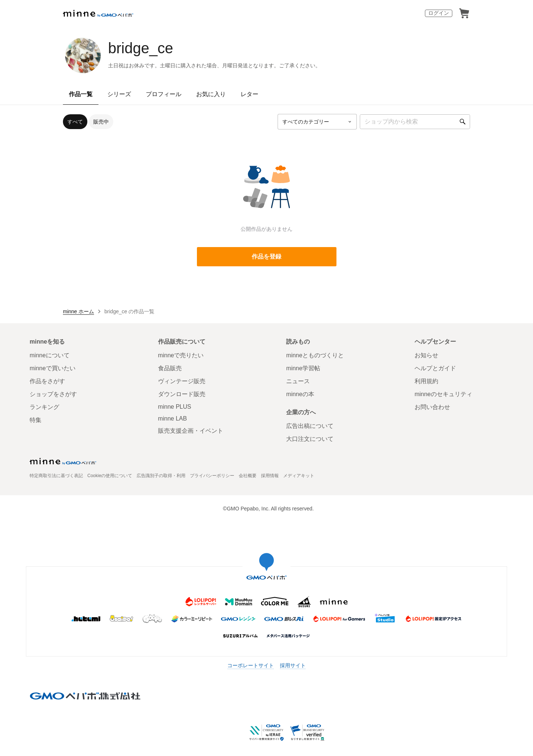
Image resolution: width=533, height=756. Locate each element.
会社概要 (248, 476)
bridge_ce (141, 48)
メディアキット (299, 476)
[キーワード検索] (415, 122)
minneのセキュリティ (443, 394)
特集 (36, 420)
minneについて (50, 355)
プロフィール (164, 94)
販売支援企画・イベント (191, 431)
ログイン (439, 13)
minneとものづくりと (315, 355)
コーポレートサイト (251, 665)
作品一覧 (81, 94)
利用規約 (426, 381)
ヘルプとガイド (435, 368)
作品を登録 (266, 256)
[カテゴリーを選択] (317, 122)
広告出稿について (310, 426)
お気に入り (211, 94)
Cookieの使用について (110, 476)
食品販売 (170, 368)
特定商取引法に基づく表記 (56, 476)
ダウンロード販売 (182, 394)
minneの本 (300, 394)
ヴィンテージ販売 (182, 381)
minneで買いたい (53, 368)
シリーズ (119, 94)
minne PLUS (175, 407)
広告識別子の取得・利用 (161, 476)
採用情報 (270, 476)
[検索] (463, 122)
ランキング (44, 407)
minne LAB (172, 418)
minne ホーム (78, 311)
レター (249, 94)
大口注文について (310, 439)
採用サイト (293, 665)
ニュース (298, 381)
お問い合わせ (432, 407)
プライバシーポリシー (212, 476)
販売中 (101, 122)
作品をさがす (47, 381)
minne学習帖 (303, 368)
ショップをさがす (53, 394)
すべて (75, 122)
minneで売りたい (181, 355)
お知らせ (426, 355)
